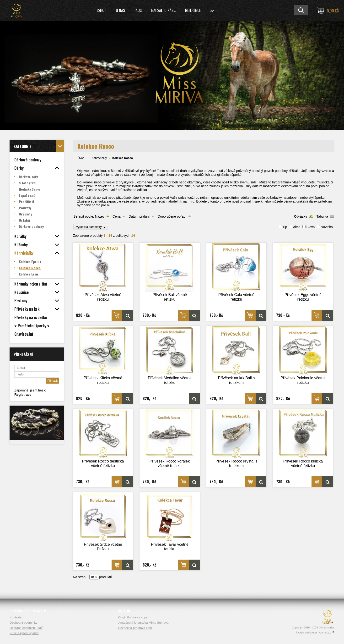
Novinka (327, 227)
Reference (193, 10)
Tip (285, 227)
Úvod (81, 158)
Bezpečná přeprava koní (135, 628)
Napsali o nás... (163, 10)
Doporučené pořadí (172, 216)
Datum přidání (139, 216)
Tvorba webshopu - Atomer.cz (315, 633)
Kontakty (16, 617)
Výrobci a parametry (91, 227)
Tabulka (322, 216)
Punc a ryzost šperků (24, 633)
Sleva (310, 227)
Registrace (23, 395)
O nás (120, 10)
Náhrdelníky (99, 158)
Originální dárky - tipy (133, 617)
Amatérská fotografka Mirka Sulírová (143, 623)
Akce (297, 227)
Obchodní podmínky (23, 623)
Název (100, 216)
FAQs (138, 10)
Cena (116, 216)
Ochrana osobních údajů (27, 628)
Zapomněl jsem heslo (30, 390)
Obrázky (301, 216)
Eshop (102, 10)
